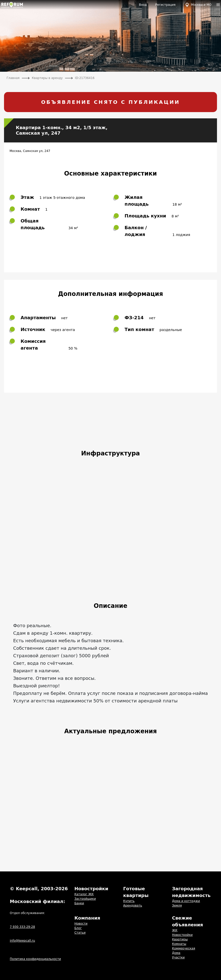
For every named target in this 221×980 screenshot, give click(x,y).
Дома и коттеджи (186, 901)
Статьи (80, 933)
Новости (81, 924)
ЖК (175, 930)
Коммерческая (184, 948)
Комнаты (179, 944)
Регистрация (165, 5)
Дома (176, 953)
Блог (78, 928)
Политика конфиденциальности (35, 959)
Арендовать (133, 906)
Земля (177, 906)
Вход (143, 5)
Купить (129, 901)
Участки (178, 957)
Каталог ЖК (84, 894)
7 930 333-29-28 (22, 927)
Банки (79, 903)
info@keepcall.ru (22, 941)
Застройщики (85, 899)
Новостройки (182, 935)
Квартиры (180, 939)
